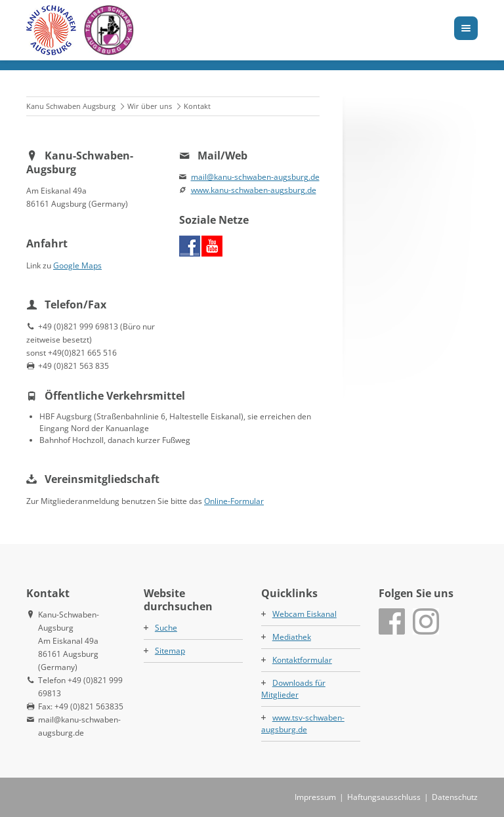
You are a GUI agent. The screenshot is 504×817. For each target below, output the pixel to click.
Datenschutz (455, 797)
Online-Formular (234, 501)
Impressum (315, 797)
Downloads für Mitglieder (293, 689)
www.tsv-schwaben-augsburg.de (303, 723)
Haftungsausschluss (384, 797)
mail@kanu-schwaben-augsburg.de (255, 177)
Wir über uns (150, 106)
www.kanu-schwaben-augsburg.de (254, 190)
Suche (166, 628)
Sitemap (170, 651)
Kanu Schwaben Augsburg (71, 106)
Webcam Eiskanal (304, 614)
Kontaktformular (302, 660)
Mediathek (292, 637)
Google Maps (77, 265)
